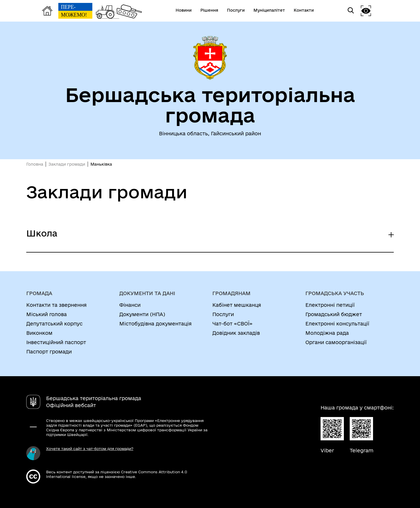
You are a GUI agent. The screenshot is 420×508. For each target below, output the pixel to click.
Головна (35, 164)
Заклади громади (67, 164)
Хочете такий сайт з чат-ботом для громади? (90, 449)
